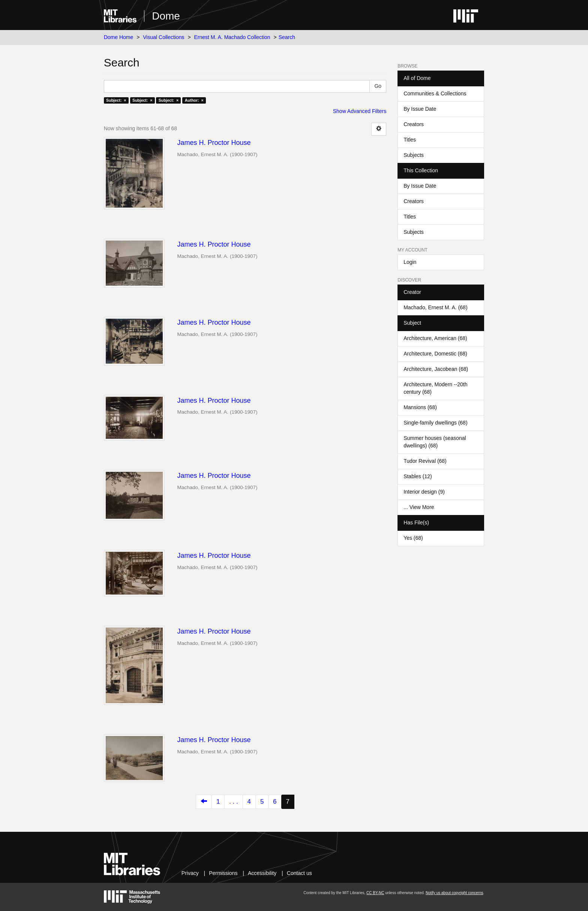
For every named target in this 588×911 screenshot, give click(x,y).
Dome (166, 16)
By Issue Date (420, 109)
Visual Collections (163, 37)
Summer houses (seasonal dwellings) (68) (435, 442)
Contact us (299, 873)
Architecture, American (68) (435, 338)
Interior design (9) (424, 492)
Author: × (194, 100)
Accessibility (262, 873)
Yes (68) (413, 538)
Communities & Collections (435, 93)
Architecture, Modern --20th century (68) (435, 388)
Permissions (223, 873)
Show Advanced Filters (360, 111)
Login (410, 262)
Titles (410, 140)
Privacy (190, 873)
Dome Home (119, 37)
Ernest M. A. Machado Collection (232, 37)
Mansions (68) (420, 407)
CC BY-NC (375, 893)
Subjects (414, 155)
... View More (419, 507)
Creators (414, 124)
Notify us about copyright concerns (454, 893)
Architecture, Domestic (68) (435, 354)
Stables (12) (418, 476)
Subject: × (116, 100)
